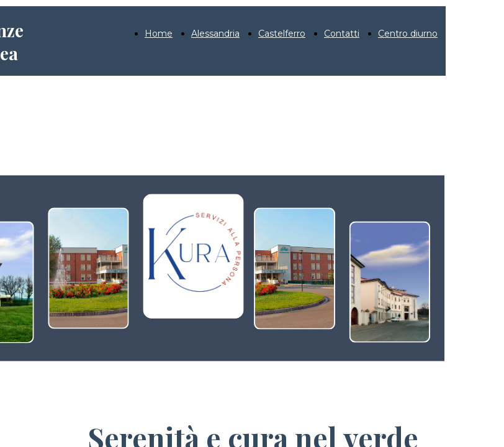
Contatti (342, 34)
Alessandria (215, 34)
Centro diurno (408, 34)
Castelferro (282, 34)
